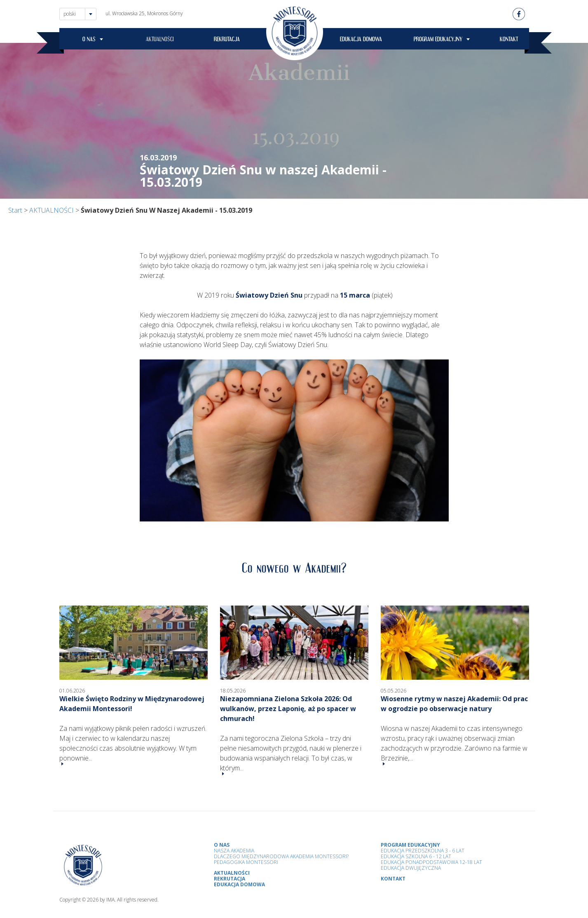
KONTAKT (509, 40)
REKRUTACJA (227, 40)
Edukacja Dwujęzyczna (411, 868)
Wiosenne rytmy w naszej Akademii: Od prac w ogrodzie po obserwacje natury (454, 704)
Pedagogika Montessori (246, 862)
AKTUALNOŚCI (160, 40)
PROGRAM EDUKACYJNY (438, 40)
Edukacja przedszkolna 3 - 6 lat (423, 851)
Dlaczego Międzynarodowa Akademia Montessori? (281, 856)
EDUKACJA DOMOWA (361, 40)
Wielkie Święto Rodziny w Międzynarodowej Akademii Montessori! (132, 704)
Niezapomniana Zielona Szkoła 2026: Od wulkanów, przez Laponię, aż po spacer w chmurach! (288, 709)
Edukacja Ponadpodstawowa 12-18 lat (431, 862)
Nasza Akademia (234, 851)
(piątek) (366, 295)
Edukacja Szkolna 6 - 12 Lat (416, 856)
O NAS (89, 40)
